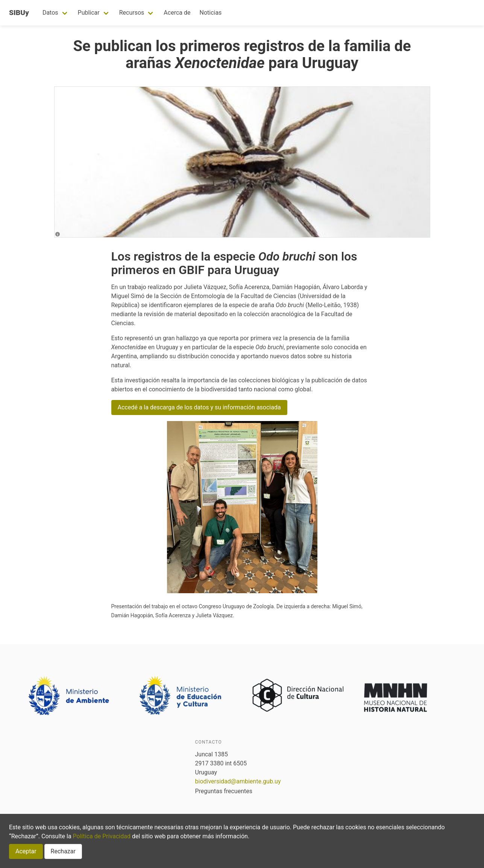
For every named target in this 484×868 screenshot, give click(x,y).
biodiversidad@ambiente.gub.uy (238, 781)
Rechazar (63, 851)
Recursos (132, 13)
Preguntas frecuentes (224, 791)
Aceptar (26, 851)
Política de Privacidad (102, 836)
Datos (50, 13)
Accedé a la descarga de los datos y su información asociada (199, 407)
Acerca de (177, 13)
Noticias (210, 13)
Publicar (89, 13)
